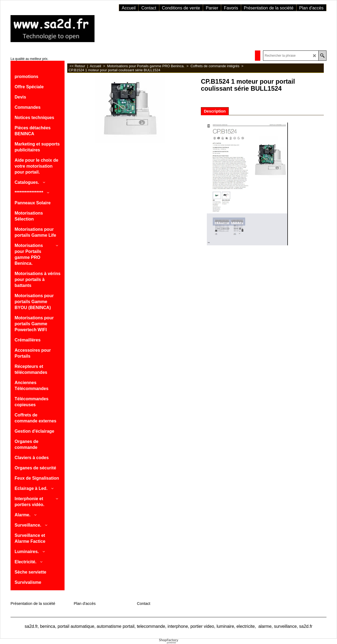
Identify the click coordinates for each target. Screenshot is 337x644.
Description (215, 111)
